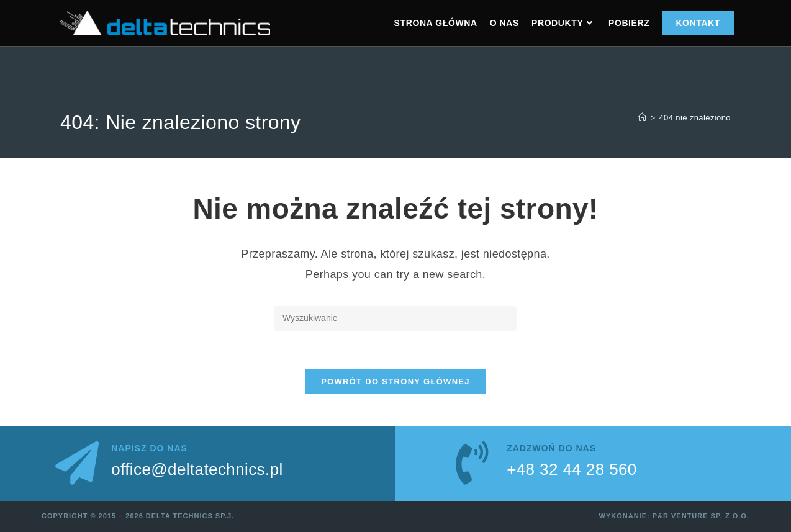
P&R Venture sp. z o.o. (701, 516)
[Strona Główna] (642, 118)
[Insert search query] (395, 318)
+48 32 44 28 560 (572, 469)
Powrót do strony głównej (395, 381)
